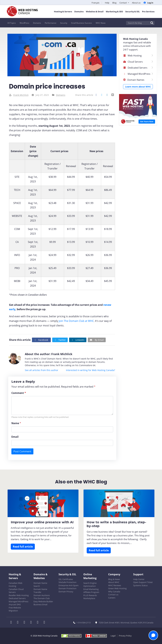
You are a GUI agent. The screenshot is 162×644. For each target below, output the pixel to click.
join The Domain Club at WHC (76, 321)
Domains (37, 23)
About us (136, 3)
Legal (113, 636)
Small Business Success (81, 23)
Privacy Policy (125, 636)
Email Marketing (91, 589)
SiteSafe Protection (67, 582)
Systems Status (140, 585)
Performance (51, 23)
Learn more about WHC (138, 87)
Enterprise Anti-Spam (69, 585)
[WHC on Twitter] (19, 623)
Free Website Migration (15, 609)
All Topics (12, 23)
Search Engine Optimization (90, 585)
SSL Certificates (66, 579)
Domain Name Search (40, 585)
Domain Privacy (66, 592)
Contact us (113, 595)
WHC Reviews (115, 585)
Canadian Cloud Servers (16, 591)
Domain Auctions (42, 595)
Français (95, 3)
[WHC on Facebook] (12, 623)
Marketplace (89, 598)
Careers (112, 598)
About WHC (114, 582)
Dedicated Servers (17, 598)
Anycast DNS (15, 604)
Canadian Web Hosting (16, 585)
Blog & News (114, 579)
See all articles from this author (42, 370)
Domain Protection (67, 588)
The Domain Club (42, 598)
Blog (114, 3)
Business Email (40, 604)
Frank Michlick (21, 95)
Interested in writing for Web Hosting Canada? (90, 370)
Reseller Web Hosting (19, 595)
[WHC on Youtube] (39, 623)
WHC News (101, 23)
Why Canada (114, 592)
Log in (148, 3)
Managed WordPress (19, 601)
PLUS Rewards (90, 595)
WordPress (24, 23)
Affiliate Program (91, 592)
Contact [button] (123, 3)
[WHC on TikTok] (45, 623)
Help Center (139, 579)
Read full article (23, 547)
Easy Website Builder (43, 601)
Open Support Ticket (143, 582)
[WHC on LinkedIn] (25, 623)
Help (107, 3)
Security (64, 23)
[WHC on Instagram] (32, 623)
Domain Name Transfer (40, 591)
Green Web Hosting (117, 588)
